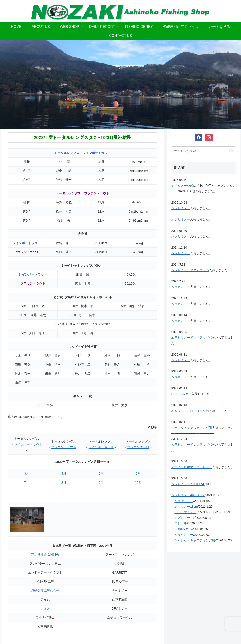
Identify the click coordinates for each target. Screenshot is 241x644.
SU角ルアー (183, 529)
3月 (27, 473)
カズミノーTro (184, 518)
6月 (138, 473)
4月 (64, 473)
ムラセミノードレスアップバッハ (195, 338)
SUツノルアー (181, 394)
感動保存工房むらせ (45, 591)
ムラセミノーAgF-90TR (188, 495)
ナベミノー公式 (182, 186)
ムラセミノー (181, 208)
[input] (204, 151)
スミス (45, 608)
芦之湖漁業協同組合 (45, 555)
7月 (27, 483)
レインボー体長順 (101, 447)
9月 (101, 483)
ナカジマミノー (185, 512)
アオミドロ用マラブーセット (192, 467)
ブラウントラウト (64, 447)
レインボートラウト (28, 444)
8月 (64, 483)
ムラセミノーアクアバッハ (190, 270)
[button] (231, 151)
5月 (101, 473)
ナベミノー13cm (186, 507)
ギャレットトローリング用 (190, 411)
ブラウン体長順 (138, 447)
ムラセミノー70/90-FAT (188, 484)
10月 (138, 483)
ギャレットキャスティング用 (192, 428)
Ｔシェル (181, 523)
